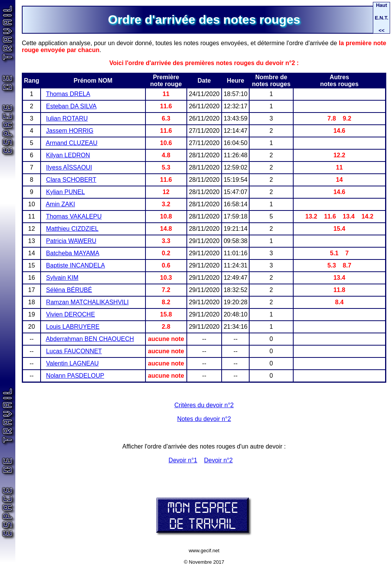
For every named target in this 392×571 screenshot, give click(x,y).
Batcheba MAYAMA (73, 253)
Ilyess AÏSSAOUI (69, 167)
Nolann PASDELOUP (75, 376)
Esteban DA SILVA (71, 106)
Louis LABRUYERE (73, 327)
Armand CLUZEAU (71, 143)
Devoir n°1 (183, 460)
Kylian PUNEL (65, 192)
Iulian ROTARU (67, 118)
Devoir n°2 (218, 460)
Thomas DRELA (68, 94)
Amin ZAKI (60, 204)
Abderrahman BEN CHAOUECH (90, 339)
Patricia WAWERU (71, 241)
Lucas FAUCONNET (74, 351)
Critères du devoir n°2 (204, 405)
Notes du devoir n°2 (204, 419)
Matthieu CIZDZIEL (72, 229)
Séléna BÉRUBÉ (69, 290)
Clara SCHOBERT (71, 180)
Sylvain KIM (62, 278)
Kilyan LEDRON (68, 155)
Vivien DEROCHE (70, 314)
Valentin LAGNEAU (72, 363)
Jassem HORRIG (70, 131)
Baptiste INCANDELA (75, 265)
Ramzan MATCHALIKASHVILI (87, 302)
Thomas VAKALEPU (74, 216)
